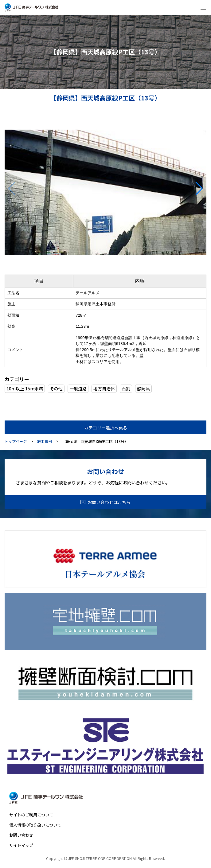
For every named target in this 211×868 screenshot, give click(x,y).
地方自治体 (104, 389)
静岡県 (143, 389)
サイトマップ (21, 845)
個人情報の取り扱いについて (35, 825)
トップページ (16, 441)
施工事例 (45, 441)
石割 (126, 389)
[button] (199, 189)
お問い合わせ (21, 835)
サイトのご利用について (31, 815)
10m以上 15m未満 (25, 389)
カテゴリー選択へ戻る (106, 428)
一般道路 (78, 389)
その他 (56, 389)
